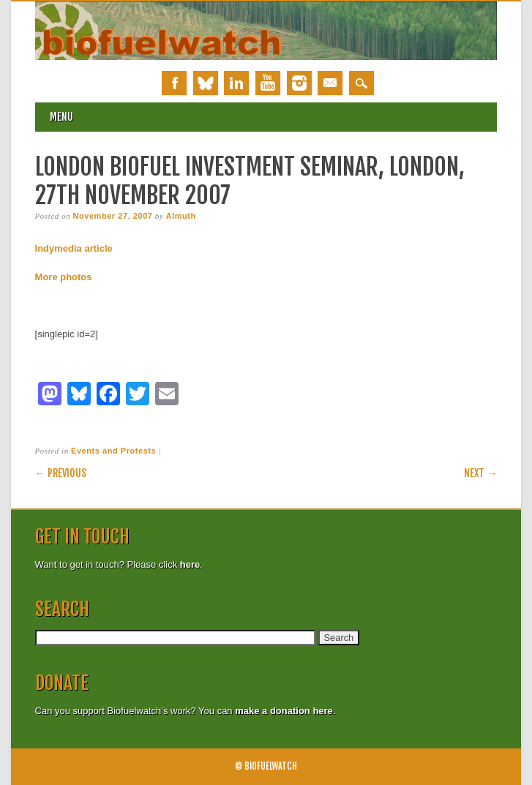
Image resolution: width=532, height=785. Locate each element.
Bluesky (206, 83)
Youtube (268, 83)
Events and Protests (113, 451)
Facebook (174, 83)
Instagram (299, 83)
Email (330, 83)
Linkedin (236, 83)
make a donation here (284, 711)
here (190, 564)
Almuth (181, 216)
